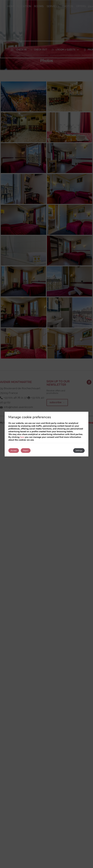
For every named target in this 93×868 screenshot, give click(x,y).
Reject (26, 451)
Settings (79, 451)
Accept (14, 451)
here (22, 437)
